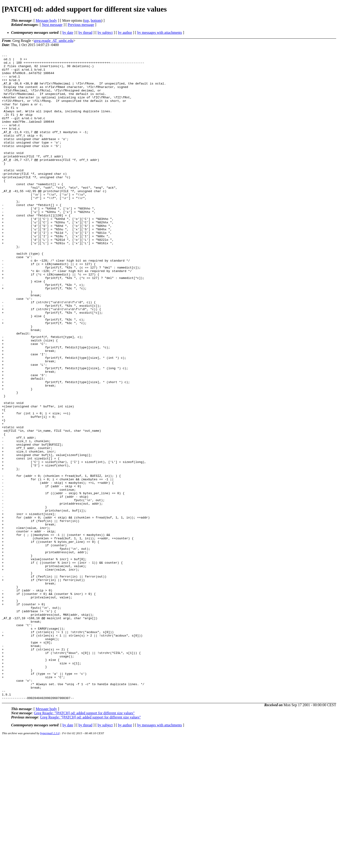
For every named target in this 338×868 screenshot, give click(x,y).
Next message (52, 25)
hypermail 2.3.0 (50, 862)
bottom (96, 20)
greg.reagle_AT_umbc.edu (54, 41)
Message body (46, 20)
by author (125, 33)
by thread (86, 33)
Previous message (81, 25)
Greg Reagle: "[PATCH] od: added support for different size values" (84, 842)
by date (68, 33)
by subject (105, 33)
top (86, 20)
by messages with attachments (160, 33)
